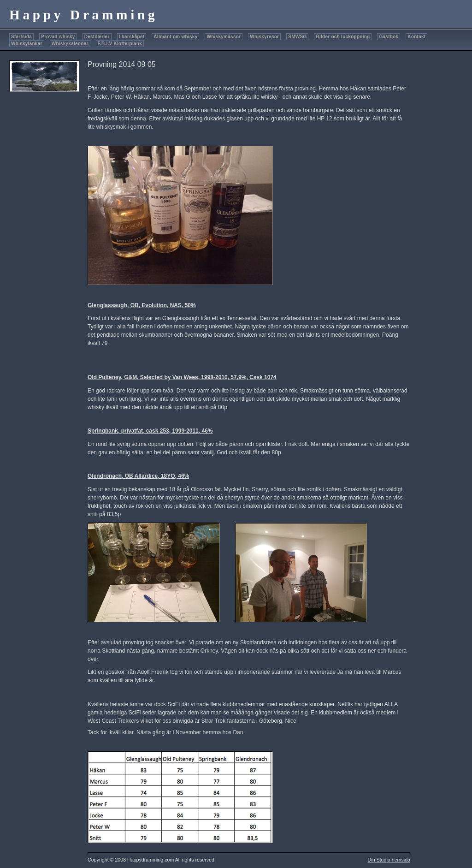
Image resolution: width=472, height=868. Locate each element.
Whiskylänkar (27, 44)
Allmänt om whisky (175, 37)
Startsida (21, 37)
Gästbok (389, 37)
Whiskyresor (264, 37)
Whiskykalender (70, 44)
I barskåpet (132, 37)
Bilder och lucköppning (343, 37)
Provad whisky (58, 37)
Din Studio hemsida (389, 860)
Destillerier (97, 37)
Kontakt (416, 37)
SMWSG (297, 37)
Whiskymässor (224, 37)
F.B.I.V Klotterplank (120, 44)
